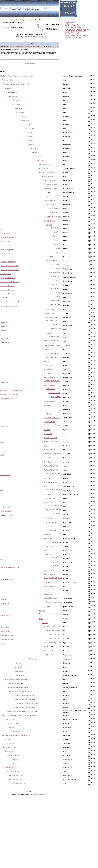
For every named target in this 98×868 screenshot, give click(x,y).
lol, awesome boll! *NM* (47, 165)
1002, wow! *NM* (49, 571)
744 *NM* (51, 257)
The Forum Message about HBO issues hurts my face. (17, 76)
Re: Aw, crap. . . (12, 92)
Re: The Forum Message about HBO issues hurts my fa (19, 715)
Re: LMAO (45, 623)
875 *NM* (54, 213)
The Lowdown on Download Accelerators (77, 29)
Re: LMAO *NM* (49, 647)
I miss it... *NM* (9, 719)
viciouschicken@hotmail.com (29, 47)
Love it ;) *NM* (44, 169)
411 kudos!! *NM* (49, 221)
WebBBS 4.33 (43, 794)
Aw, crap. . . (8, 88)
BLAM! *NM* (11, 743)
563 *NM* (47, 607)
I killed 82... (50, 333)
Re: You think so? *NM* (51, 466)
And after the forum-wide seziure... (17, 687)
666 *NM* (47, 430)
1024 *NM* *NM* (14, 760)
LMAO (41, 619)
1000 (48, 591)
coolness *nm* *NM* (50, 181)
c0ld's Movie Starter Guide (73, 34)
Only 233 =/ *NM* (49, 313)
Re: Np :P (31, 136)
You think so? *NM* (17, 49)
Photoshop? (50, 349)
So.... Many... (48, 462)
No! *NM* (8, 739)
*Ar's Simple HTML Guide (72, 26)
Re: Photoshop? (53, 353)
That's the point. (7, 80)
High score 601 (9, 752)
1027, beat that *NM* (50, 522)
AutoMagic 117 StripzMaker (73, 37)
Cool (13, 764)
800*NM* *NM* (48, 595)
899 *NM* (47, 406)
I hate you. (17, 663)
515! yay (47, 446)
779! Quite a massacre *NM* (53, 542)
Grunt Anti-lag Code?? (51, 482)
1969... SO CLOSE (52, 546)
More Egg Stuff (76, 32)
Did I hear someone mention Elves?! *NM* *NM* (17, 735)
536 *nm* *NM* (49, 651)
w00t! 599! (47, 478)
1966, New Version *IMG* (52, 418)
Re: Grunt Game (51, 498)
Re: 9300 (49, 555)
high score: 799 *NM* (14, 756)
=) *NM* (49, 458)
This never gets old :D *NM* (52, 217)
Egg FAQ (67, 32)
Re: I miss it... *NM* (13, 723)
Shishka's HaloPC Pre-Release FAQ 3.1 (77, 36)
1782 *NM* (50, 526)
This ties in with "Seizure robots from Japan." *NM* (22, 711)
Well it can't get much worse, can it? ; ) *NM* (16, 84)
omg (45, 486)
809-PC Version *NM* (51, 438)
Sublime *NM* (16, 731)
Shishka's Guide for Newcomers (74, 28)
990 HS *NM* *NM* (50, 502)
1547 (45, 410)
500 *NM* (47, 362)
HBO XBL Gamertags (71, 24)
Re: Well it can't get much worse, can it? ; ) (18, 679)
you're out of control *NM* (47, 173)
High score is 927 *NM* (10, 747)
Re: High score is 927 (11, 768)
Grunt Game (48, 494)
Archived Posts (38, 37)
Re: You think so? (49, 201)
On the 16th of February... (52, 317)
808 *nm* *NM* (51, 655)
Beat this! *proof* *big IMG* (52, 345)
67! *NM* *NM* (48, 370)
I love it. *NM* (18, 667)
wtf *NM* (12, 727)
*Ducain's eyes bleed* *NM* (16, 683)
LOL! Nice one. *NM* (50, 185)
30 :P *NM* (47, 374)
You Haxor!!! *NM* (50, 309)
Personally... (15, 100)
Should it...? (50, 583)
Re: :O (30, 132)
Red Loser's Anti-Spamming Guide (75, 31)
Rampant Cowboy (14, 47)
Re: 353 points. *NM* (50, 189)
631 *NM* (49, 225)
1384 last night (32, 659)
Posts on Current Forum (24, 37)
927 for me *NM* (51, 357)
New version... (48, 534)
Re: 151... (49, 197)
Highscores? (48, 434)
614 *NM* (49, 366)
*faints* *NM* (53, 530)
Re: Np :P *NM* (30, 128)
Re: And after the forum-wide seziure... (21, 691)
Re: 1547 (49, 414)
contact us (29, 791)
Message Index (30, 63)
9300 (45, 550)
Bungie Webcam (70, 23)
